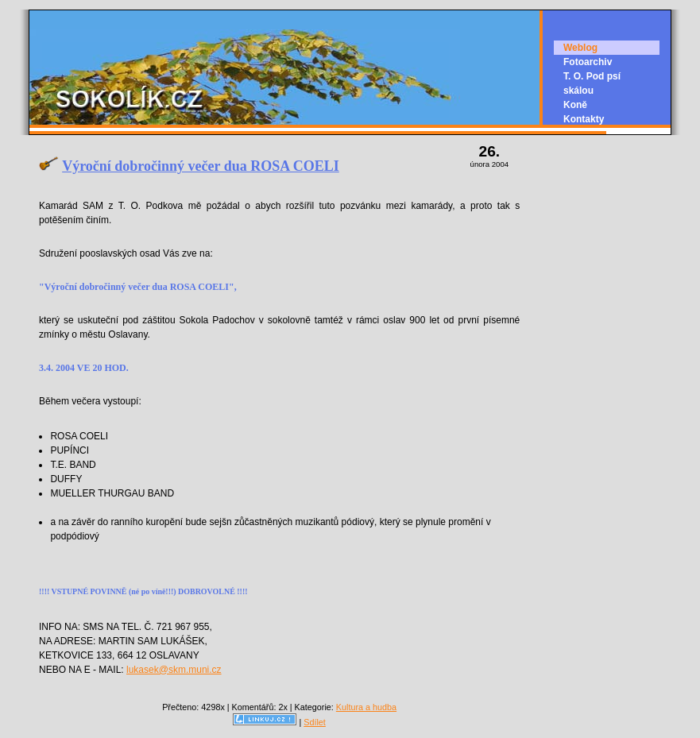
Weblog (580, 48)
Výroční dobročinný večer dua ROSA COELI (201, 166)
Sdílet (315, 722)
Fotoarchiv (588, 62)
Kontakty (584, 119)
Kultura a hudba (366, 707)
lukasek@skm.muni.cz (174, 670)
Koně (575, 105)
